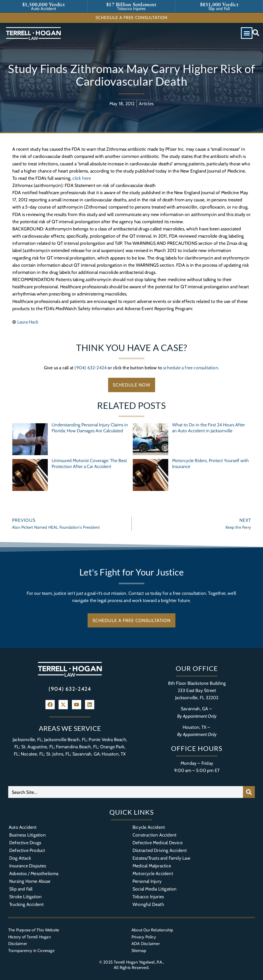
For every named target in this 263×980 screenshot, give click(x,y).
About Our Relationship (152, 930)
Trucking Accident (26, 904)
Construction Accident (154, 835)
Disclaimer (18, 944)
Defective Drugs (25, 843)
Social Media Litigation (155, 889)
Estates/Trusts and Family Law (161, 858)
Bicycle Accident (149, 827)
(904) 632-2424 (91, 368)
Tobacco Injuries (148, 897)
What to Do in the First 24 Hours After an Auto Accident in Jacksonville (209, 428)
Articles (146, 104)
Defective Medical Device (158, 843)
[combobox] (126, 792)
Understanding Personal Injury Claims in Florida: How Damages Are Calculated (90, 428)
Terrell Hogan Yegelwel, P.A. (138, 962)
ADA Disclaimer (146, 944)
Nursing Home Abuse (30, 881)
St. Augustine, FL (38, 747)
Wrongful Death (148, 904)
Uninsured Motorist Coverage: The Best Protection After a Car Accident (89, 463)
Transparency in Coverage (31, 951)
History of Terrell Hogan (30, 937)
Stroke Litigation (25, 897)
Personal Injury (147, 881)
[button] (247, 33)
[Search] (249, 792)
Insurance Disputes (28, 866)
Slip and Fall (21, 889)
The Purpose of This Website (34, 930)
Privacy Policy (144, 937)
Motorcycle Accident (153, 873)
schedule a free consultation (191, 368)
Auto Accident (23, 827)
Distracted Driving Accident (160, 850)
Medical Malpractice (152, 866)
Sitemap (139, 951)
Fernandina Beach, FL (77, 747)
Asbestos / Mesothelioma (34, 873)
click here (82, 178)
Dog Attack (20, 858)
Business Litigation (27, 835)
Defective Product (27, 850)
